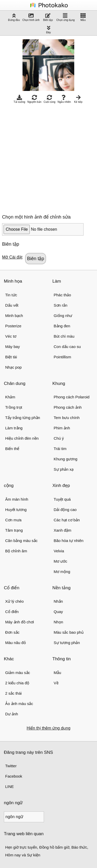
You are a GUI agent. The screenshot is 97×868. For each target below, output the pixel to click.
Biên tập (48, 17)
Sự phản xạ (64, 469)
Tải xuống (19, 99)
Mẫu (83, 17)
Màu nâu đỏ (16, 643)
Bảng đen (62, 326)
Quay (58, 612)
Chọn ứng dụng (66, 17)
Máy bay (13, 347)
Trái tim (60, 449)
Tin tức (11, 295)
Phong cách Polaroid (72, 397)
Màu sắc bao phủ (69, 632)
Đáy (49, 30)
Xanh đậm (63, 530)
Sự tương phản (67, 643)
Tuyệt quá (62, 499)
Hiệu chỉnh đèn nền (22, 438)
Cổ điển (12, 612)
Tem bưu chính (67, 418)
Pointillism (63, 357)
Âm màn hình (17, 499)
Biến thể (12, 449)
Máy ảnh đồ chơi (20, 622)
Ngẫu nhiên (64, 99)
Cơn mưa (13, 520)
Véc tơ (11, 336)
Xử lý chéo (14, 601)
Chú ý (59, 438)
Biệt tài (11, 357)
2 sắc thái (13, 693)
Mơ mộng (62, 572)
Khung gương (66, 459)
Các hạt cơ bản (67, 520)
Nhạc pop (13, 367)
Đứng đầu (14, 17)
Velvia (59, 551)
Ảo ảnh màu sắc (19, 704)
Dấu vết (12, 305)
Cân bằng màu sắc (21, 541)
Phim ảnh (62, 428)
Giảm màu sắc (18, 673)
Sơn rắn (61, 305)
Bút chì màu (64, 336)
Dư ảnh (12, 714)
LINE (9, 786)
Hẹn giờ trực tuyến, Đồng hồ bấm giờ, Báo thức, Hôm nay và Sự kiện (47, 851)
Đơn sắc (12, 632)
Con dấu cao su (67, 347)
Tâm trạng (14, 530)
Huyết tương (16, 510)
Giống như (63, 316)
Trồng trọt (14, 407)
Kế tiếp (78, 99)
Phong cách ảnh (68, 407)
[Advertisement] (48, 157)
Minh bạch (14, 316)
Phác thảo (62, 295)
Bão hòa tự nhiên (69, 541)
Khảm (10, 397)
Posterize (13, 326)
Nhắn (58, 601)
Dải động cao (65, 510)
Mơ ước (61, 561)
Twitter (11, 766)
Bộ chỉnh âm (16, 551)
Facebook (14, 776)
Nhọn (59, 622)
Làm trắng (14, 428)
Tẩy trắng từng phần (23, 418)
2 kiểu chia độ (17, 683)
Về (56, 683)
